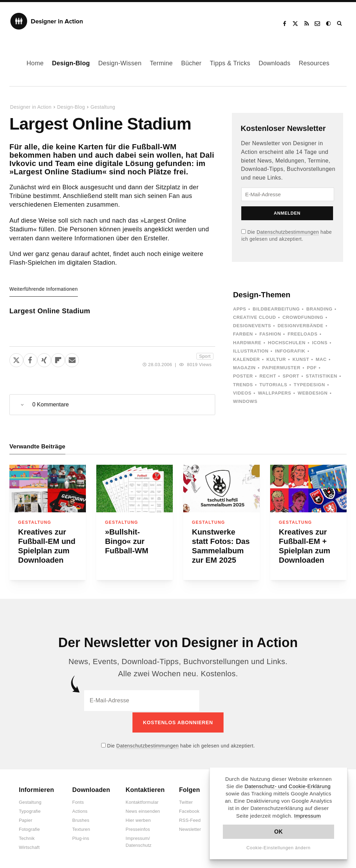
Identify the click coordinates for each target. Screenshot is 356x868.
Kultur (276, 359)
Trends (243, 385)
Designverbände (301, 326)
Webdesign (313, 393)
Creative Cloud (254, 317)
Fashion (270, 334)
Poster (243, 376)
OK (279, 832)
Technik (27, 837)
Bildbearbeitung (276, 309)
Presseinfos (138, 828)
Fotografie (29, 828)
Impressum (308, 816)
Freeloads (302, 334)
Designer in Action (47, 21)
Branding (319, 309)
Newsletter (190, 828)
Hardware (247, 343)
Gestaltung (103, 107)
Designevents (252, 326)
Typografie (30, 810)
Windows (245, 401)
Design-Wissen (120, 63)
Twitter (186, 801)
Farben (243, 334)
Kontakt (318, 24)
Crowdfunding (303, 317)
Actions (80, 810)
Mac (321, 359)
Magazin (244, 368)
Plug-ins (81, 837)
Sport (205, 356)
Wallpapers (275, 393)
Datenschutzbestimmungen (288, 232)
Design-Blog (71, 63)
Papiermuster (281, 368)
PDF (312, 368)
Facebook (284, 24)
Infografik (290, 351)
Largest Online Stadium (50, 311)
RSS (307, 24)
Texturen (81, 828)
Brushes (81, 819)
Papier (26, 819)
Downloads (274, 63)
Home (35, 63)
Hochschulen (287, 343)
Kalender (246, 359)
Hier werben (138, 819)
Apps (240, 309)
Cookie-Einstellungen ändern (279, 848)
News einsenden (143, 810)
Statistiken (322, 376)
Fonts (78, 801)
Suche (340, 24)
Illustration (251, 351)
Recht (268, 376)
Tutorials (273, 385)
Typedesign (309, 385)
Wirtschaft (29, 846)
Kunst (301, 359)
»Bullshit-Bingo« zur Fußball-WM (127, 541)
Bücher (191, 63)
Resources (314, 63)
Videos (242, 393)
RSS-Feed (190, 819)
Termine (161, 63)
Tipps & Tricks (230, 63)
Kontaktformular (142, 801)
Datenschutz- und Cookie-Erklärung (288, 786)
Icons (320, 343)
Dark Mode (329, 24)
